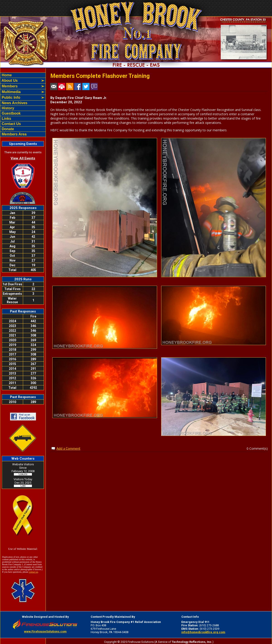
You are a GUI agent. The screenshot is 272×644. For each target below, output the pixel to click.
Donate (7, 129)
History (7, 108)
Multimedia (11, 92)
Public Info (10, 97)
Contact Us (11, 124)
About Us (9, 80)
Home (6, 75)
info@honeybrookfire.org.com (203, 632)
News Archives (14, 103)
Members (9, 86)
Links (6, 119)
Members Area (14, 134)
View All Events (23, 158)
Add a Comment (68, 448)
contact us (33, 572)
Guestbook (11, 113)
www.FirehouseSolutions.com (45, 631)
